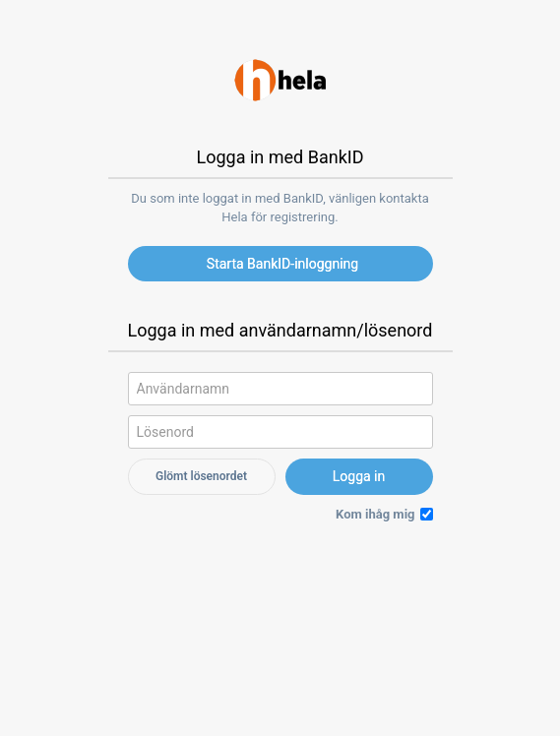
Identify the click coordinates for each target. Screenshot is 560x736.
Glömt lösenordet (201, 476)
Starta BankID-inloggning (282, 264)
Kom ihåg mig (375, 514)
